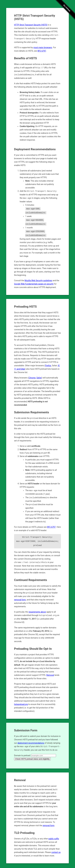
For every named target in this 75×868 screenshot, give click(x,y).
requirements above (37, 609)
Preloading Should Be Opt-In (33, 646)
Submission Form (26, 727)
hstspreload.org (21, 701)
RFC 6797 (42, 51)
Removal (50, 672)
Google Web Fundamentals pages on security (34, 283)
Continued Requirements (31, 578)
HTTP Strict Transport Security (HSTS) (31, 25)
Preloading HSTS (25, 306)
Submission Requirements (32, 411)
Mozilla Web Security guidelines (38, 280)
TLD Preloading (24, 830)
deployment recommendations (31, 740)
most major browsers (43, 47)
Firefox (48, 365)
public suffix (54, 835)
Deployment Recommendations (35, 149)
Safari (39, 377)
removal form (20, 597)
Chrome (32, 377)
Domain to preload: (22, 752)
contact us (56, 849)
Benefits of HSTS (25, 58)
